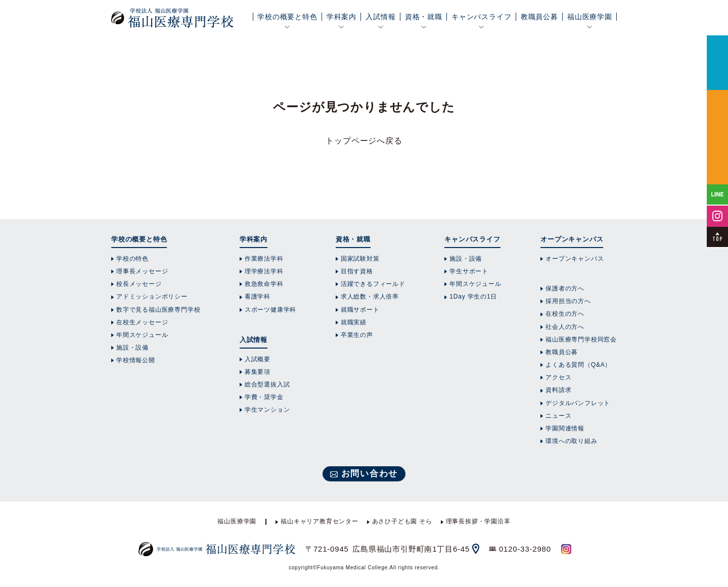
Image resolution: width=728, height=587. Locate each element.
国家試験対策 (360, 259)
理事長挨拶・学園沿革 (478, 521)
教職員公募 (539, 17)
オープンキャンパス (575, 259)
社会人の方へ (565, 327)
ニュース (558, 416)
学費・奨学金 (264, 397)
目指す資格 (357, 271)
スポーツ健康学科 (270, 310)
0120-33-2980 (525, 549)
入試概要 (258, 359)
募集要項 (258, 372)
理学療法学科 (264, 271)
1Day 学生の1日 (473, 297)
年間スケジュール (142, 335)
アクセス (558, 377)
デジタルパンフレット (578, 403)
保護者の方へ (565, 288)
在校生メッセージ (142, 322)
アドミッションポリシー (152, 297)
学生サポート (469, 271)
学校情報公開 (136, 360)
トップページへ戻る (364, 141)
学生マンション (267, 410)
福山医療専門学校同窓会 (581, 339)
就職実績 (354, 322)
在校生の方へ (565, 314)
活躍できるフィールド (373, 284)
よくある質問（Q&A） (578, 365)
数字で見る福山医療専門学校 (158, 310)
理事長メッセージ (142, 271)
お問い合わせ (370, 474)
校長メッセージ (139, 284)
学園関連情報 (565, 428)
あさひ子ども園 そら (402, 521)
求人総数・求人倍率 (370, 297)
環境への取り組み (571, 441)
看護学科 (258, 297)
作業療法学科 (264, 259)
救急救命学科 (264, 284)
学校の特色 (132, 259)
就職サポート (360, 310)
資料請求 (558, 390)
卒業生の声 (357, 335)
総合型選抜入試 (267, 384)
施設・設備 (132, 348)
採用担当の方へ (568, 301)
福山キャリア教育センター (320, 521)
